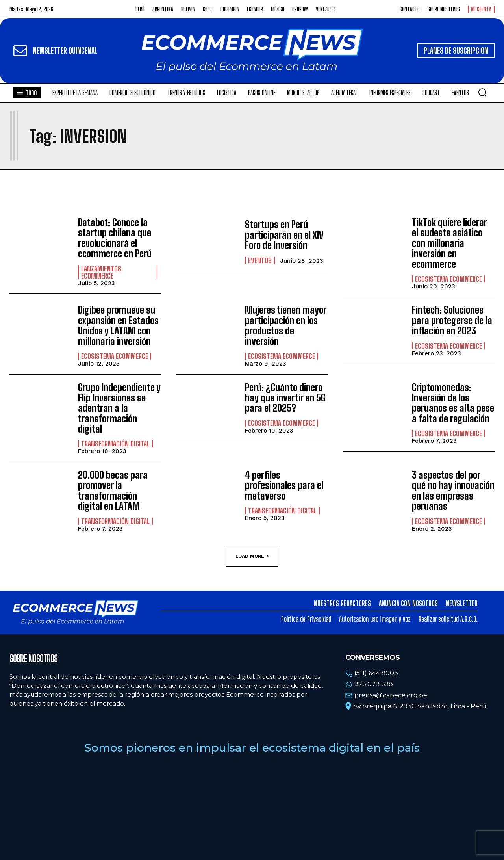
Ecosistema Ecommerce (448, 279)
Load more (252, 557)
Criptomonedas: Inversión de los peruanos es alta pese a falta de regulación (453, 403)
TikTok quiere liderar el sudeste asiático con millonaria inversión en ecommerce (449, 243)
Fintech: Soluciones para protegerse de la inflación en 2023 (452, 320)
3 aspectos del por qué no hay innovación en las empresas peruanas (453, 490)
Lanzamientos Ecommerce (101, 272)
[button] (482, 92)
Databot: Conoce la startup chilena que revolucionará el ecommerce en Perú (115, 238)
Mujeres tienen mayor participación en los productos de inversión (286, 325)
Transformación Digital (115, 444)
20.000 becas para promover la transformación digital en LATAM (113, 490)
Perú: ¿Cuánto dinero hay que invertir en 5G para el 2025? (285, 398)
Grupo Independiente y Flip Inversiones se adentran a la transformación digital (119, 408)
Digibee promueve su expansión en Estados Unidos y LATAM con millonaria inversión (118, 325)
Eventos (260, 260)
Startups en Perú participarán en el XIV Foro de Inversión (284, 235)
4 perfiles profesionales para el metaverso (284, 485)
